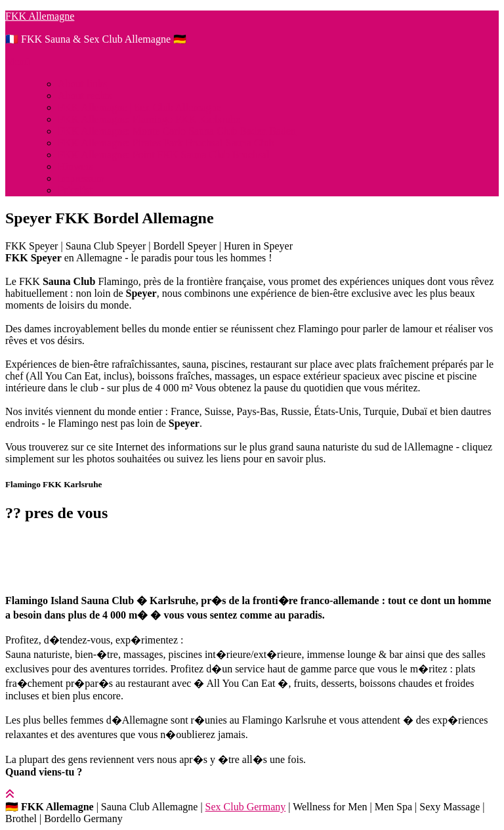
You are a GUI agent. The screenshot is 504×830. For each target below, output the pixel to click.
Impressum (81, 178)
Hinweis (75, 166)
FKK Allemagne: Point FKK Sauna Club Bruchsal (164, 155)
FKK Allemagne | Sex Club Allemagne (139, 107)
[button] (252, 547)
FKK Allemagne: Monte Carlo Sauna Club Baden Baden (177, 131)
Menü (17, 61)
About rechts (85, 96)
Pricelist (75, 190)
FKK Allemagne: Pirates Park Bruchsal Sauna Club (166, 143)
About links (82, 84)
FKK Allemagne (40, 16)
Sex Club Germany (246, 807)
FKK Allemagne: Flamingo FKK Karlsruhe (149, 119)
